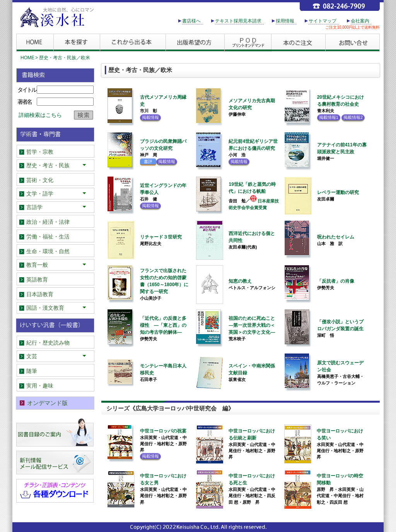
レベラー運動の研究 (338, 192)
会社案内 (360, 21)
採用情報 (285, 21)
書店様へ (191, 21)
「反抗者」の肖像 (336, 281)
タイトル (27, 90)
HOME (27, 58)
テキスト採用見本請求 (238, 21)
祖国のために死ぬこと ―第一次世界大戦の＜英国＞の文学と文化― (254, 325)
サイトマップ (323, 21)
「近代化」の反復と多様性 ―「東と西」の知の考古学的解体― (163, 325)
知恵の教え (240, 281)
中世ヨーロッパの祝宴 (163, 431)
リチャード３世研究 (161, 237)
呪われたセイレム (336, 237)
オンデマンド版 (47, 403)
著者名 (24, 102)
